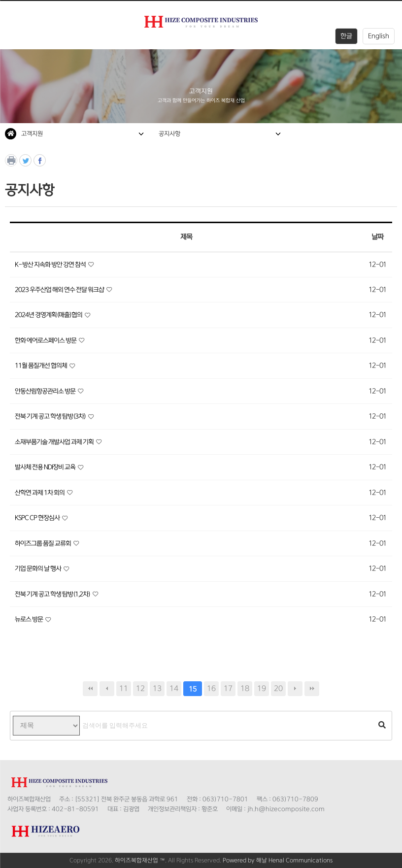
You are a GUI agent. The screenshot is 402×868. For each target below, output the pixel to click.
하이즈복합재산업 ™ (140, 860)
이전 (107, 689)
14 (174, 688)
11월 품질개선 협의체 (41, 366)
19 (262, 688)
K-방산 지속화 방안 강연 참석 (51, 265)
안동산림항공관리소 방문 (46, 391)
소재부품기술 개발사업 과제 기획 (55, 442)
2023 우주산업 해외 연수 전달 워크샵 (60, 290)
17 (228, 688)
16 (211, 688)
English (379, 36)
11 (124, 688)
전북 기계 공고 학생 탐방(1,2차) (53, 594)
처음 (90, 689)
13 (157, 688)
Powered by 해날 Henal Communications (278, 860)
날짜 (377, 237)
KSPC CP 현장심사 (38, 518)
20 (278, 688)
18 (245, 688)
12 (140, 688)
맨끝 (312, 689)
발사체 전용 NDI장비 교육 (46, 467)
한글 (346, 36)
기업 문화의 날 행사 (38, 568)
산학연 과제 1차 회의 (40, 493)
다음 (295, 689)
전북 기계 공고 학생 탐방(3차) (51, 416)
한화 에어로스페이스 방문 (46, 340)
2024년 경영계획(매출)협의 (49, 315)
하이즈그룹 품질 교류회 (43, 543)
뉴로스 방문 (29, 619)
